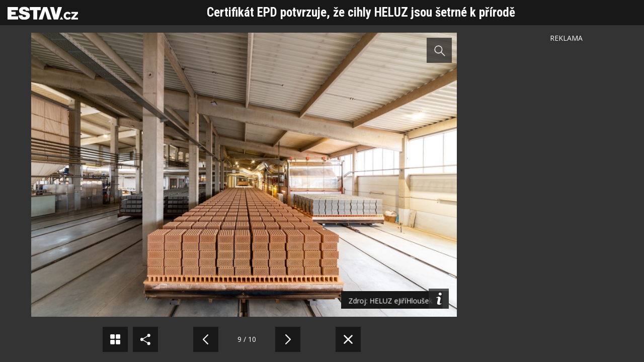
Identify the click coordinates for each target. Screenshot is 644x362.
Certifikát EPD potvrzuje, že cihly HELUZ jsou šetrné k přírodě (361, 12)
